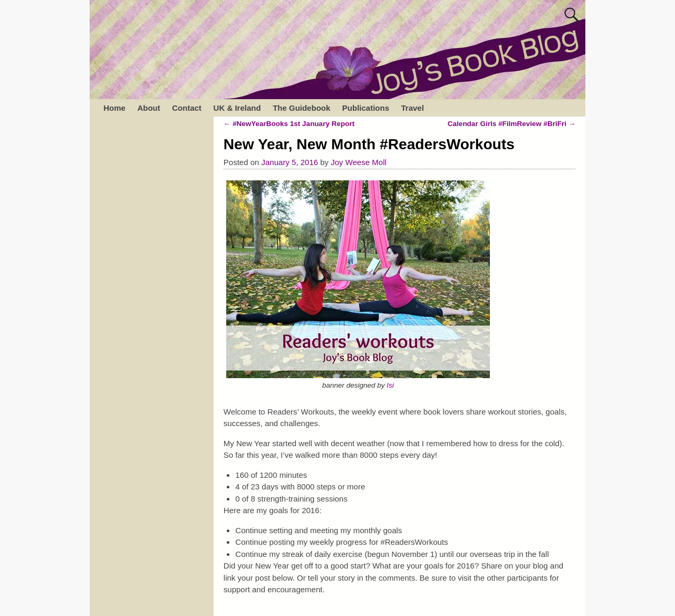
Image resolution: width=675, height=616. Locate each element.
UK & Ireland (237, 108)
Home (114, 108)
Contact (187, 108)
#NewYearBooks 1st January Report (289, 124)
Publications (366, 108)
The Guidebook (301, 108)
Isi (390, 385)
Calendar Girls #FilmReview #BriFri (512, 124)
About (148, 108)
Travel (412, 108)
